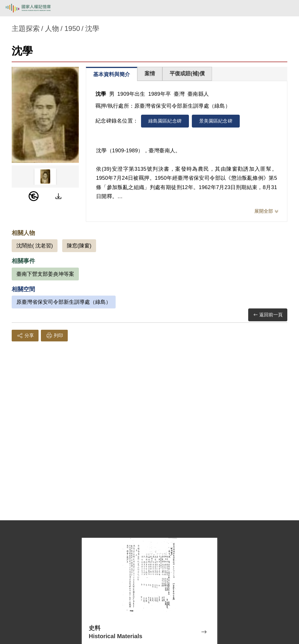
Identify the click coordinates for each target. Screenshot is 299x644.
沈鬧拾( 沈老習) (35, 246)
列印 (54, 336)
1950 (72, 28)
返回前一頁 (268, 315)
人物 (52, 28)
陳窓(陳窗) (79, 246)
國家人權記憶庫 (34, 8)
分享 (25, 336)
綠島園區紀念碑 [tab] (165, 121)
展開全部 (264, 211)
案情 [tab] (150, 74)
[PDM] (34, 196)
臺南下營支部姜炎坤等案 (45, 274)
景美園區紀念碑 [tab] (216, 121)
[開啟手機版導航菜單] (288, 8)
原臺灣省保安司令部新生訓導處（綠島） (64, 302)
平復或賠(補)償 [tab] (187, 74)
